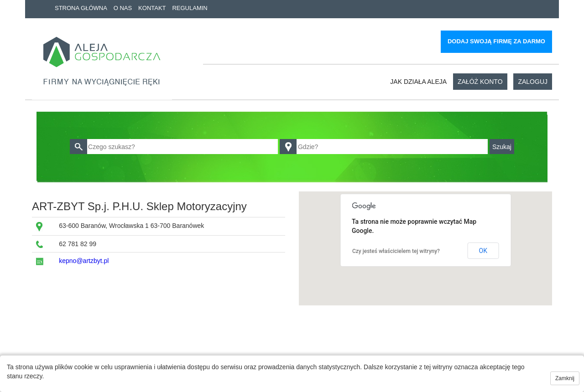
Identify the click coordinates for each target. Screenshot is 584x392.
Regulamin (190, 8)
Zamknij (565, 378)
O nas (123, 8)
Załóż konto (480, 82)
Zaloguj (533, 82)
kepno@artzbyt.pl (84, 261)
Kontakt (152, 8)
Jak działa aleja (418, 82)
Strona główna (81, 8)
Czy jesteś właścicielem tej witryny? (396, 251)
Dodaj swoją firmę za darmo (496, 41)
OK (483, 251)
